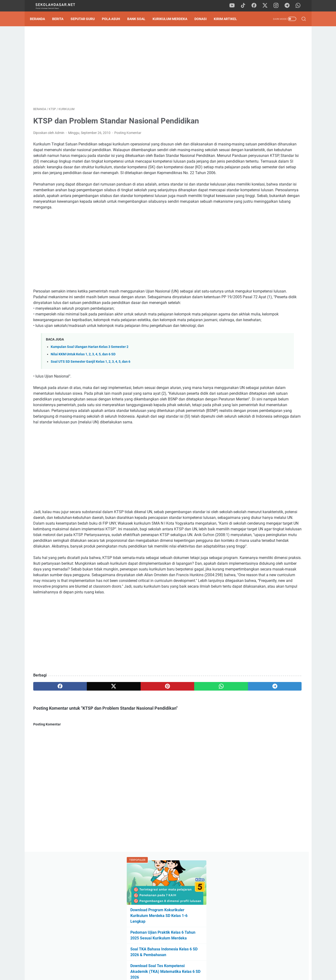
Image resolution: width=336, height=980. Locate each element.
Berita (61, 19)
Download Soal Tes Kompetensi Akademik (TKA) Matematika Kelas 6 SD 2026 (267, 151)
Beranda (41, 19)
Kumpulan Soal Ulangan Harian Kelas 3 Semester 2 (90, 390)
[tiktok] (246, 6)
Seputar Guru (86, 19)
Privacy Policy (168, 963)
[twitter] (267, 6)
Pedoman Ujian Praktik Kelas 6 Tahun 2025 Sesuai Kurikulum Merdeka (262, 112)
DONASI (204, 19)
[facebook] (257, 6)
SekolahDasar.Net (175, 973)
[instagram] (278, 6)
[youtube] (235, 6)
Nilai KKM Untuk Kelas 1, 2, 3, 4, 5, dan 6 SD (83, 398)
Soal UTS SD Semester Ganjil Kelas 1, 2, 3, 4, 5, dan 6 (91, 405)
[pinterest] (124, 787)
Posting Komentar (128, 136)
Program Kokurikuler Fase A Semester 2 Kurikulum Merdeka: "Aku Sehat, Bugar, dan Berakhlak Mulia (269, 343)
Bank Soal (140, 19)
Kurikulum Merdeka (173, 19)
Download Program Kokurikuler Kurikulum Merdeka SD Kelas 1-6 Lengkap (263, 89)
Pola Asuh (114, 19)
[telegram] (289, 6)
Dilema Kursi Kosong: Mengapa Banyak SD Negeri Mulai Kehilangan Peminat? (267, 323)
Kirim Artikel (229, 19)
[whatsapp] (300, 6)
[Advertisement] (124, 68)
